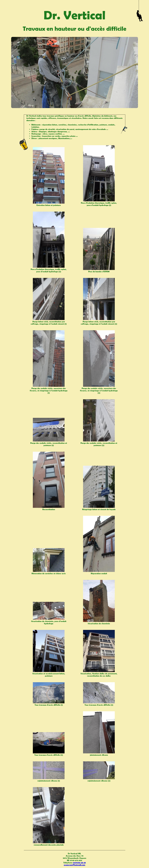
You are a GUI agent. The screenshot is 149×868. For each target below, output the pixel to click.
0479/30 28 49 (79, 863)
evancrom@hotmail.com (74, 865)
